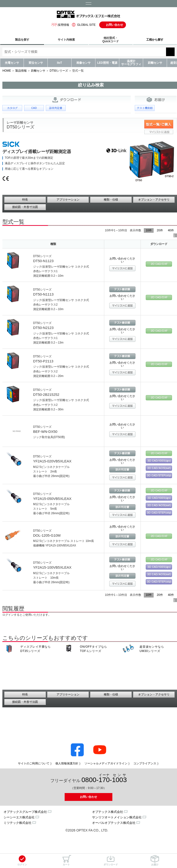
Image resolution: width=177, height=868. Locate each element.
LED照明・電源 (107, 63)
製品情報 (21, 71)
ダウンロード (111, 860)
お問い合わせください (122, 260)
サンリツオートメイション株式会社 (117, 817)
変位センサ (36, 63)
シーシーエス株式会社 (19, 817)
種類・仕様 (111, 200)
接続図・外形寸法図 (25, 207)
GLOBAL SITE (83, 25)
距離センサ (155, 63)
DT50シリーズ (59, 71)
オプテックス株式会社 (108, 812)
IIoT (60, 63)
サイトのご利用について (34, 763)
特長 (25, 200)
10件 (149, 230)
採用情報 (60, 25)
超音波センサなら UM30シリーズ (152, 649)
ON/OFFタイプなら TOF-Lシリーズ (94, 649)
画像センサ (83, 63)
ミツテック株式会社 (18, 823)
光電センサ (12, 63)
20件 (160, 230)
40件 (171, 230)
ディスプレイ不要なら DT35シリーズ (36, 649)
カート (66, 860)
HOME (7, 71)
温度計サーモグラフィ (131, 63)
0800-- (104, 778)
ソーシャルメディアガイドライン (106, 763)
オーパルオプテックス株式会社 (114, 823)
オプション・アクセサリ (154, 200)
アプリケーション (68, 200)
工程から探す (155, 40)
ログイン (22, 860)
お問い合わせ (115, 25)
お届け (155, 860)
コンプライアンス (145, 763)
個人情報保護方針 (67, 763)
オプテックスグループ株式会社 (25, 812)
